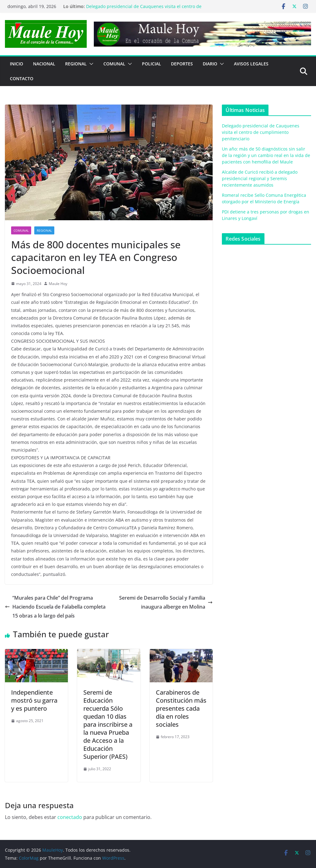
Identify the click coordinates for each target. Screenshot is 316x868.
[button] (90, 64)
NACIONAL (44, 64)
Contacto (22, 79)
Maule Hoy (58, 284)
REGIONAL (76, 64)
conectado (70, 817)
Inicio (17, 64)
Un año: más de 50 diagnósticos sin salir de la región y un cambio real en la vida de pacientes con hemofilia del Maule (266, 155)
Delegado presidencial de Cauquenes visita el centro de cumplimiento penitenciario (261, 132)
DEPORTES (182, 64)
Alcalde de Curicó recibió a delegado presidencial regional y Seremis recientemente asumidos (260, 178)
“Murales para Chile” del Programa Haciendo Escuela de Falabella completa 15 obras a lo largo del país (55, 607)
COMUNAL (114, 64)
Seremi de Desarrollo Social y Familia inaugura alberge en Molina (166, 602)
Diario (210, 64)
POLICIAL (152, 64)
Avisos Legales (251, 64)
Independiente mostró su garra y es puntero (34, 700)
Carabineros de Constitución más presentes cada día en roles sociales (181, 708)
